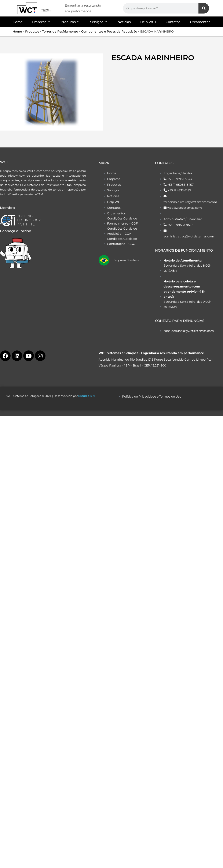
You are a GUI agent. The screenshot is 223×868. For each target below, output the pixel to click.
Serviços (99, 22)
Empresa (41, 22)
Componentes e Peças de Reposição (109, 31)
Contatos (173, 22)
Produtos (70, 22)
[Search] (204, 8)
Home (18, 22)
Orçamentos (200, 22)
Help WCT (148, 22)
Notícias (124, 22)
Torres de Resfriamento (60, 31)
